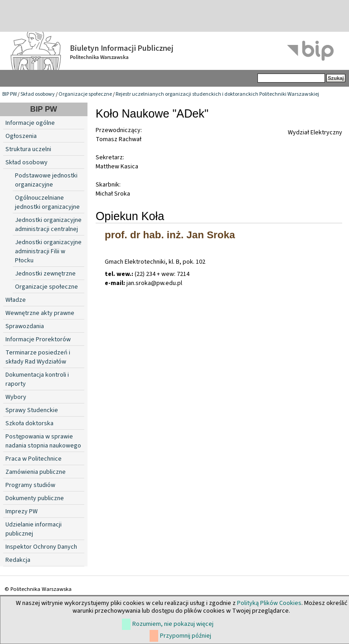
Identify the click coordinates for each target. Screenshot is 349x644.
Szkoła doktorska (29, 423)
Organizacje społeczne (85, 94)
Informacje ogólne (30, 123)
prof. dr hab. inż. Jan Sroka (170, 235)
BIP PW (10, 94)
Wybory (16, 397)
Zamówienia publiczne (36, 472)
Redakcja (18, 560)
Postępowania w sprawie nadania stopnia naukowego (43, 441)
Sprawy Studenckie (32, 410)
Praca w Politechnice (34, 459)
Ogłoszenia (21, 136)
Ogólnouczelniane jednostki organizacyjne (47, 202)
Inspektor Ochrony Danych (41, 547)
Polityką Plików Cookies (269, 603)
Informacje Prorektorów (38, 339)
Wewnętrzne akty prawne (40, 313)
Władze (16, 300)
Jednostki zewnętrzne (45, 274)
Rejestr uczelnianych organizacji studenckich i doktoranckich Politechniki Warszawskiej (217, 94)
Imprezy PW (22, 511)
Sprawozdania (25, 326)
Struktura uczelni (28, 149)
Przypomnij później (186, 636)
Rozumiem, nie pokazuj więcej (173, 624)
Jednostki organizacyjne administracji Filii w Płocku (48, 251)
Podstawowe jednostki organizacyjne (46, 180)
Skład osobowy (38, 94)
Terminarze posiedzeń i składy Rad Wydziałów (38, 357)
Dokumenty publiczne (35, 498)
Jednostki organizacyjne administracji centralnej (48, 225)
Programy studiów (30, 485)
